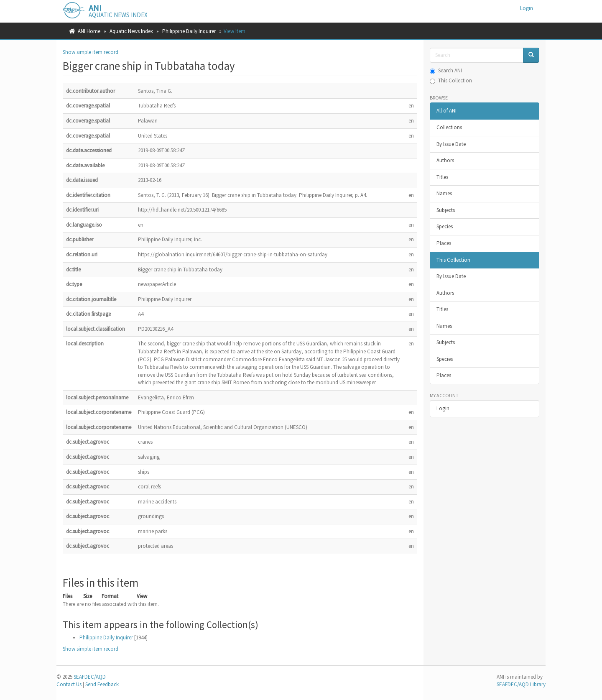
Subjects (446, 210)
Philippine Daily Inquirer (189, 31)
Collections (449, 127)
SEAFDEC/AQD (90, 677)
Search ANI (446, 70)
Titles (442, 177)
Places (444, 243)
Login (443, 408)
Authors (445, 160)
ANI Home (89, 31)
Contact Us (69, 684)
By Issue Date (451, 144)
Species (445, 226)
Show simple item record (91, 52)
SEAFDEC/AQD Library (521, 684)
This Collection (451, 80)
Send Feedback (102, 684)
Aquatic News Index (131, 31)
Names (444, 193)
